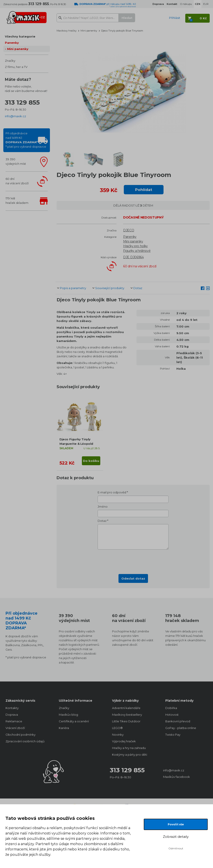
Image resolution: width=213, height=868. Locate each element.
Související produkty (110, 288)
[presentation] (133, 560)
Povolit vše (176, 824)
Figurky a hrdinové (137, 251)
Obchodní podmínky (21, 735)
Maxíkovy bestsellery (127, 715)
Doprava (12, 715)
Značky (10, 61)
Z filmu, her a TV (16, 67)
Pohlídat (144, 190)
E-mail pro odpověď (112, 492)
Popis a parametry (73, 288)
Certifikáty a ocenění (74, 721)
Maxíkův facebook (177, 777)
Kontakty (12, 708)
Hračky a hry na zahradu (129, 748)
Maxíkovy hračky (67, 31)
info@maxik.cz (15, 116)
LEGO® (117, 728)
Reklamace (14, 721)
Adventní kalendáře (126, 708)
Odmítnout (176, 848)
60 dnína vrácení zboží (17, 181)
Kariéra (64, 728)
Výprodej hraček (124, 741)
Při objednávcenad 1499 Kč (26, 140)
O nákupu (186, 4)
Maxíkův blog (68, 715)
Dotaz (138, 288)
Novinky (118, 735)
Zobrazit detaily (176, 837)
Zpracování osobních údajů (25, 741)
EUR (206, 4)
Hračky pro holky (135, 246)
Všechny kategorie (20, 36)
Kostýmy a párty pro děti (130, 755)
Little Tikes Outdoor (126, 721)
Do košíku (91, 461)
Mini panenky (18, 49)
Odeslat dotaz (133, 578)
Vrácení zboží (15, 728)
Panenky (12, 43)
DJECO (129, 230)
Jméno (103, 506)
